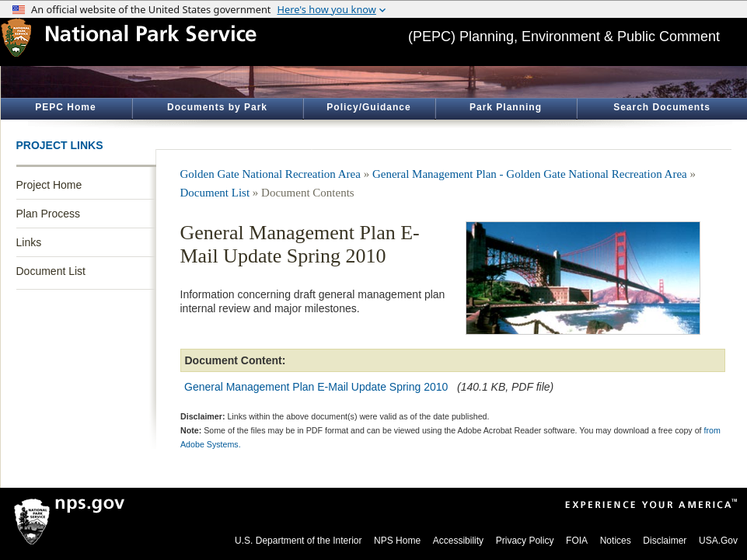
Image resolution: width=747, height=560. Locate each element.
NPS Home (397, 541)
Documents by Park (217, 107)
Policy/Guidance (368, 107)
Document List (51, 271)
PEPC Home (65, 107)
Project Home (49, 185)
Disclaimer (665, 541)
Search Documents (662, 107)
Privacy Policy (525, 541)
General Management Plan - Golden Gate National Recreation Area (530, 174)
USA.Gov (718, 541)
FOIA (577, 541)
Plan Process (48, 214)
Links (29, 242)
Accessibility (458, 541)
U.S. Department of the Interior (298, 541)
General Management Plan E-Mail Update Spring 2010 (316, 387)
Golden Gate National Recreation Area (271, 174)
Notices (616, 541)
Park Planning (506, 107)
